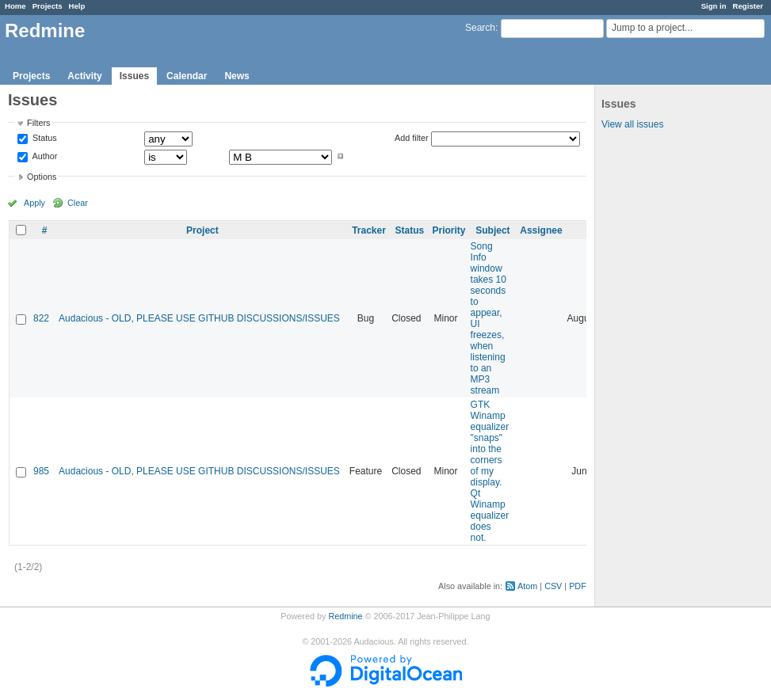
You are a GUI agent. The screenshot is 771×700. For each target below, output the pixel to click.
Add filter (412, 138)
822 (41, 318)
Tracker (369, 230)
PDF (578, 586)
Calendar (187, 76)
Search (480, 28)
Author (44, 156)
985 (41, 471)
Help (77, 6)
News (237, 76)
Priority (449, 230)
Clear (78, 203)
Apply (34, 203)
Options (42, 177)
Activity (84, 76)
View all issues (632, 124)
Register (748, 6)
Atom (527, 586)
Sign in (714, 6)
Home (15, 6)
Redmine (345, 616)
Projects (48, 6)
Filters (38, 123)
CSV (553, 586)
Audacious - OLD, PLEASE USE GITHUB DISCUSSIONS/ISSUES (199, 318)
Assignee (541, 230)
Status (44, 139)
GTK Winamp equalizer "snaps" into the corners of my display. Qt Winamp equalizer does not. (490, 471)
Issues (134, 76)
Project (202, 230)
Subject (492, 230)
